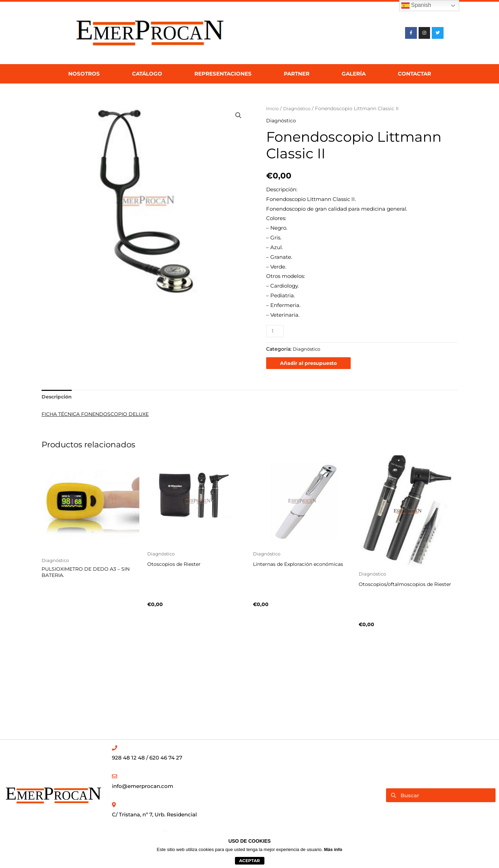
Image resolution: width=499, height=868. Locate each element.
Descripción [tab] (58, 398)
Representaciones (223, 74)
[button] (238, 116)
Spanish (416, 6)
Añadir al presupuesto (309, 363)
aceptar (249, 861)
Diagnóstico (299, 108)
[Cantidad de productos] (275, 331)
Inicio (273, 108)
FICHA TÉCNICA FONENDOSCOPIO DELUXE (100, 415)
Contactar (414, 74)
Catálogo (147, 74)
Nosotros (84, 74)
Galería (354, 74)
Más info (333, 849)
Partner (297, 74)
